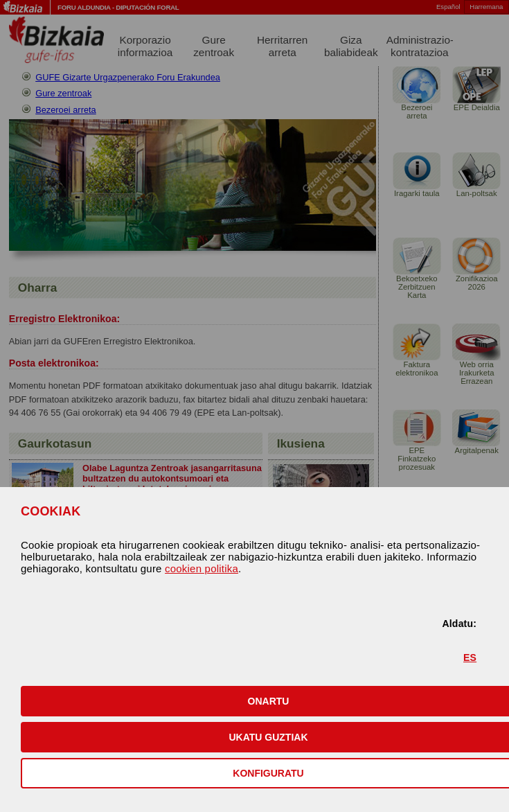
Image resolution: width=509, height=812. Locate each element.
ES (470, 657)
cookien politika (202, 568)
